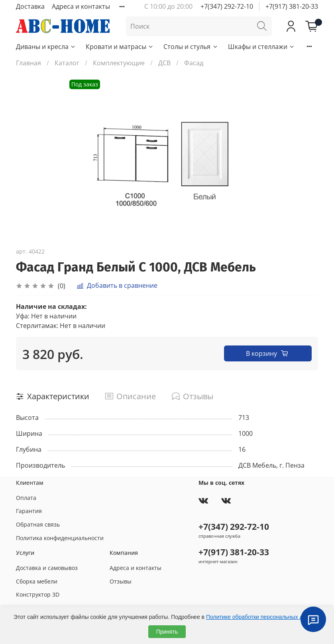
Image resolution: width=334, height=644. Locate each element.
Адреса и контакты (81, 6)
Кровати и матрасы (120, 47)
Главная (28, 63)
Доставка (30, 6)
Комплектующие (119, 63)
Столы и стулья (191, 47)
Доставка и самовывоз (47, 568)
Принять (167, 632)
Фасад (194, 63)
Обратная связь (38, 524)
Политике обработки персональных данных (262, 617)
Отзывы (121, 581)
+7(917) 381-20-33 (292, 6)
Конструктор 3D (38, 594)
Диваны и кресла (46, 47)
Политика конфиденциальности (60, 538)
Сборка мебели (37, 581)
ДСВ (164, 63)
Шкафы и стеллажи (261, 47)
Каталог (67, 63)
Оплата (26, 498)
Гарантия (29, 511)
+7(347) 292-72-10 (227, 6)
